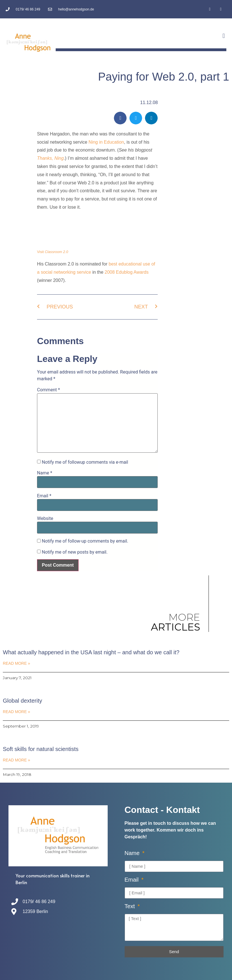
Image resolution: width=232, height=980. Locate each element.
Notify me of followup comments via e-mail (85, 462)
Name (45, 473)
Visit (53, 252)
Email (44, 496)
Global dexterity (22, 701)
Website (45, 519)
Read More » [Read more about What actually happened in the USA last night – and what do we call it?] (16, 663)
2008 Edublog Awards (126, 272)
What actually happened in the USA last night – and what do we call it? (91, 652)
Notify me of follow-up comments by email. (85, 541)
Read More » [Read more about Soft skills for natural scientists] (16, 760)
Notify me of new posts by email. (75, 552)
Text (131, 906)
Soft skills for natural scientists (41, 749)
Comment (48, 390)
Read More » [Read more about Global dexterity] (16, 712)
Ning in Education (106, 142)
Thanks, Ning (50, 158)
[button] (224, 36)
